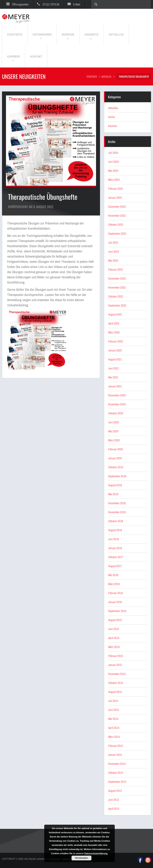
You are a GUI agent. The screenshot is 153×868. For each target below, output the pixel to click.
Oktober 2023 (116, 225)
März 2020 (114, 440)
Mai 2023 (113, 260)
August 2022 (115, 314)
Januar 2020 (115, 458)
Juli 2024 (113, 153)
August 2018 (115, 530)
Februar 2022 (116, 341)
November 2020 (117, 404)
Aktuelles (106, 76)
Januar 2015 (115, 665)
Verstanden (82, 858)
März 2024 (114, 180)
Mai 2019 (113, 494)
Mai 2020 (113, 431)
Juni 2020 (114, 422)
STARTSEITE (92, 76)
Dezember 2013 (117, 764)
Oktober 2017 (116, 557)
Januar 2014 (115, 755)
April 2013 (114, 809)
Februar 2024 (116, 189)
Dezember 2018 (117, 503)
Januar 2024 (115, 198)
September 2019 (117, 476)
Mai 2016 (113, 575)
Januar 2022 (115, 350)
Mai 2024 (113, 171)
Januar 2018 (115, 548)
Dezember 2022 (117, 278)
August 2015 (115, 620)
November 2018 (117, 512)
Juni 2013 (114, 800)
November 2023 (117, 216)
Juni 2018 (114, 539)
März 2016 (114, 584)
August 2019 (115, 485)
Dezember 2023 (117, 207)
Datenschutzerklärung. (96, 853)
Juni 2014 (114, 710)
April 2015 (114, 638)
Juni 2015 (114, 629)
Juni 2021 (114, 368)
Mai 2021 (113, 377)
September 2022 (117, 305)
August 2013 (115, 791)
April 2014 (114, 728)
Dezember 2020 (117, 395)
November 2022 (117, 287)
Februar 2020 (116, 449)
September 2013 (117, 782)
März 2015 (114, 647)
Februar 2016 (116, 593)
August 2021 (115, 359)
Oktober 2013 (116, 773)
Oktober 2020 (116, 413)
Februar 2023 (116, 269)
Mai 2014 (113, 719)
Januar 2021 (115, 386)
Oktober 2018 (116, 521)
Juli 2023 (113, 243)
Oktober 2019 (116, 467)
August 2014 (115, 692)
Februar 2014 (116, 746)
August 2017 (115, 566)
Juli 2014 (113, 701)
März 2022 (114, 332)
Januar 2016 (115, 602)
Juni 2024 (114, 162)
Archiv (112, 117)
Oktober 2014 (116, 683)
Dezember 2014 (117, 674)
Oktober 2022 (116, 296)
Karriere (113, 126)
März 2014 (114, 737)
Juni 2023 (114, 251)
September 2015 (117, 611)
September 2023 (117, 234)
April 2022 (114, 323)
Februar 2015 (116, 656)
